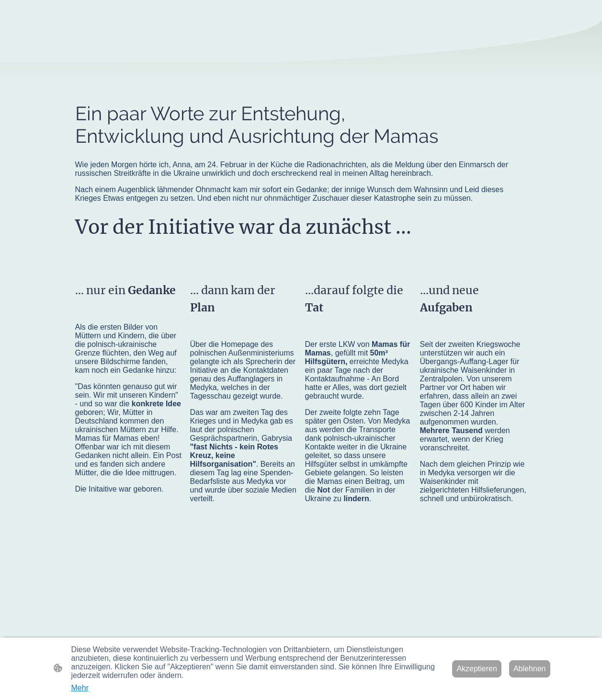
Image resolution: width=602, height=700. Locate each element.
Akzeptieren (477, 669)
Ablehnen (530, 669)
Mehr (80, 688)
